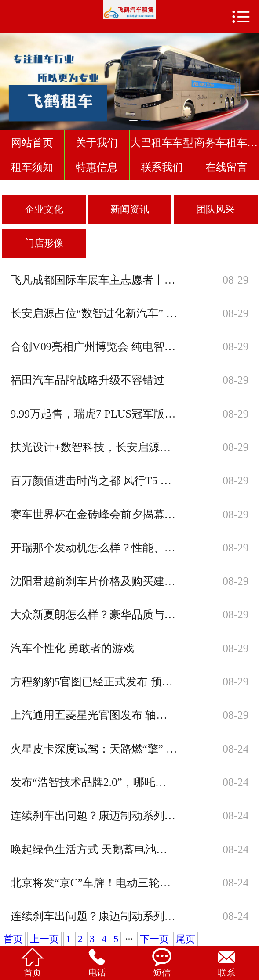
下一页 (154, 939)
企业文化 (44, 209)
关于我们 (97, 142)
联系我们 (162, 167)
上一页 (44, 939)
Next (251, 77)
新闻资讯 (130, 209)
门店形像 (44, 243)
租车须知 (32, 167)
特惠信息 (97, 167)
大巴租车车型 (162, 142)
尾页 (186, 939)
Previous (8, 77)
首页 (13, 939)
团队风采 (215, 209)
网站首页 (32, 142)
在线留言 (226, 167)
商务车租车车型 (227, 142)
